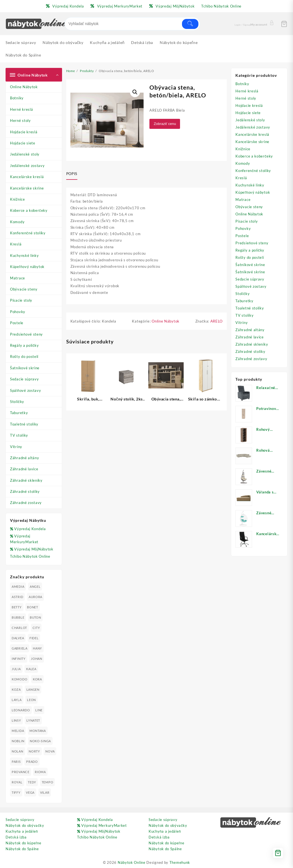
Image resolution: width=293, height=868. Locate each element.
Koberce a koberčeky (29, 210)
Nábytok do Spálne (22, 849)
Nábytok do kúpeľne (23, 843)
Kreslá (16, 244)
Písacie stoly (21, 300)
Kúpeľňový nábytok (27, 267)
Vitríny (16, 447)
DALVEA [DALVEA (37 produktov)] (18, 638)
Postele (17, 323)
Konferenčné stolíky (28, 233)
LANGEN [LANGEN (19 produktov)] (33, 689)
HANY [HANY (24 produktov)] (37, 648)
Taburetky (19, 413)
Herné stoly (20, 121)
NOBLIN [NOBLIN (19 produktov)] (18, 741)
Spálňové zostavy (25, 390)
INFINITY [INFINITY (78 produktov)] (19, 659)
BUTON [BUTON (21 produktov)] (35, 617)
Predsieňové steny (26, 334)
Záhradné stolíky (25, 491)
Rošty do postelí (24, 356)
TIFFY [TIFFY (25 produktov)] (16, 792)
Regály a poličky (24, 345)
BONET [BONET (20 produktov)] (33, 607)
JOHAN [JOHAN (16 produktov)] (37, 659)
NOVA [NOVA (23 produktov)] (50, 751)
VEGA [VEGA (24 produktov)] (30, 792)
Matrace (18, 278)
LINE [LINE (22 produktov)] (39, 710)
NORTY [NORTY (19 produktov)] (34, 751)
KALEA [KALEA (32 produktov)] (31, 669)
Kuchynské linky (24, 255)
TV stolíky (19, 435)
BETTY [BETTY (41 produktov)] (17, 607)
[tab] (74, 174)
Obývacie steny (24, 289)
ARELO (217, 321)
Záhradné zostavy (26, 503)
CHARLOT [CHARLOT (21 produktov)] (19, 628)
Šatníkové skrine (25, 368)
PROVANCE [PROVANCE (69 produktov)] (21, 772)
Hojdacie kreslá (24, 132)
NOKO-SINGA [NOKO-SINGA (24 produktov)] (40, 741)
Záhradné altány (25, 458)
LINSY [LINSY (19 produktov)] (16, 720)
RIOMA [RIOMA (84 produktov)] (40, 772)
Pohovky (18, 312)
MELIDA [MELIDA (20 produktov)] (18, 731)
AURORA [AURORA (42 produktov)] (35, 597)
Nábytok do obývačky (25, 825)
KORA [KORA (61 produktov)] (37, 679)
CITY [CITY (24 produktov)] (36, 628)
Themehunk (180, 862)
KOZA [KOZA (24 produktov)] (16, 689)
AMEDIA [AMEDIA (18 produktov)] (18, 587)
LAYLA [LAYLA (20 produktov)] (17, 700)
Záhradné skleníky (26, 480)
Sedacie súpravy (24, 379)
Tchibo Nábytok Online (30, 556)
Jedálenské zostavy (27, 166)
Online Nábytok (24, 87)
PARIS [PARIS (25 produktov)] (16, 762)
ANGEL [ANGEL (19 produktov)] (35, 587)
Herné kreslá (21, 109)
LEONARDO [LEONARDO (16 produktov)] (21, 710)
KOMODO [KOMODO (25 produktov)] (19, 679)
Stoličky (17, 402)
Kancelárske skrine (27, 188)
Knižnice (18, 199)
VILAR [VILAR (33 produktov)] (45, 792)
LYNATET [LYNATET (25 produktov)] (33, 720)
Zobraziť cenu (165, 124)
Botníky (17, 98)
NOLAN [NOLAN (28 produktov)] (18, 751)
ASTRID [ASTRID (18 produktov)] (17, 597)
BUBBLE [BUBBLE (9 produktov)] (18, 617)
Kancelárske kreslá (27, 177)
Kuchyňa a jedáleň (22, 831)
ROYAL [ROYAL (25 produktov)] (17, 782)
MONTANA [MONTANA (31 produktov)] (38, 731)
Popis (72, 174)
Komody (17, 222)
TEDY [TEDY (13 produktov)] (32, 782)
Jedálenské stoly (25, 154)
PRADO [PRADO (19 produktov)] (32, 762)
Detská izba (16, 837)
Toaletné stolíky (24, 424)
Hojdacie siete (23, 143)
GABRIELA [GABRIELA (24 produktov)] (20, 648)
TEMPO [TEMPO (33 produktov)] (48, 782)
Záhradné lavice (24, 469)
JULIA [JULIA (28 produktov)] (16, 669)
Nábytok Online (132, 862)
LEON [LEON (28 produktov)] (31, 700)
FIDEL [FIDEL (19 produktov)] (34, 638)
